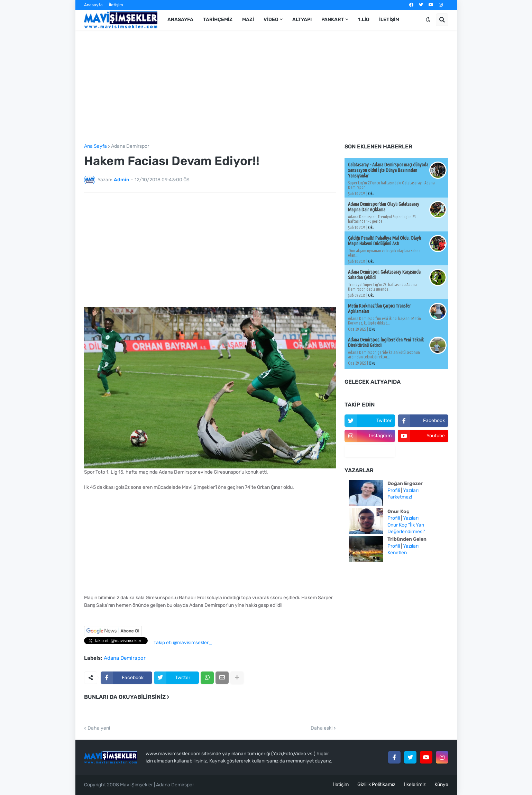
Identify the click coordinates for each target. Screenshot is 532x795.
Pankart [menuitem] (333, 20)
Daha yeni (99, 728)
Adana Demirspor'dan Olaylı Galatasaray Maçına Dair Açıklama (384, 207)
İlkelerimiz (415, 784)
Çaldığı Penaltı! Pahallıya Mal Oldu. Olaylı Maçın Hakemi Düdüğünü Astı (384, 241)
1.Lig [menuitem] (364, 20)
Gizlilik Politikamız (376, 784)
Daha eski (322, 728)
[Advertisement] (266, 87)
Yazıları (411, 490)
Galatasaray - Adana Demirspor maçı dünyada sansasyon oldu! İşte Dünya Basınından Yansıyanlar (388, 170)
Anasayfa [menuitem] (180, 20)
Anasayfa (93, 5)
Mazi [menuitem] (248, 20)
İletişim (116, 5)
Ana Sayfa (95, 146)
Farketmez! (400, 497)
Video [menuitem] (271, 20)
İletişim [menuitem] (389, 20)
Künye (441, 784)
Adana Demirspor (130, 146)
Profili (394, 490)
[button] (428, 20)
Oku (371, 194)
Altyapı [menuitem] (302, 20)
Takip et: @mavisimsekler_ (183, 643)
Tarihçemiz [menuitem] (218, 20)
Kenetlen (397, 553)
